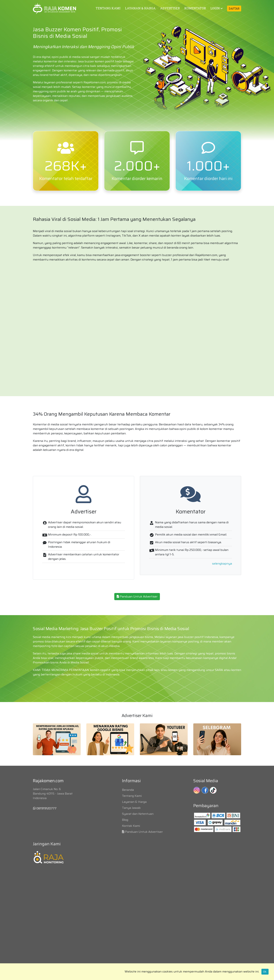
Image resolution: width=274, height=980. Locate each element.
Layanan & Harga (134, 802)
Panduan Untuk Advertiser (137, 596)
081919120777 (45, 808)
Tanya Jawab (131, 808)
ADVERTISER (170, 8)
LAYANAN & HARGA (140, 8)
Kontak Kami (131, 826)
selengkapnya (222, 564)
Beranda (128, 790)
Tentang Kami (132, 796)
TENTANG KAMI (108, 8)
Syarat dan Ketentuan (138, 814)
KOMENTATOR (195, 8)
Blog (125, 820)
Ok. (265, 972)
